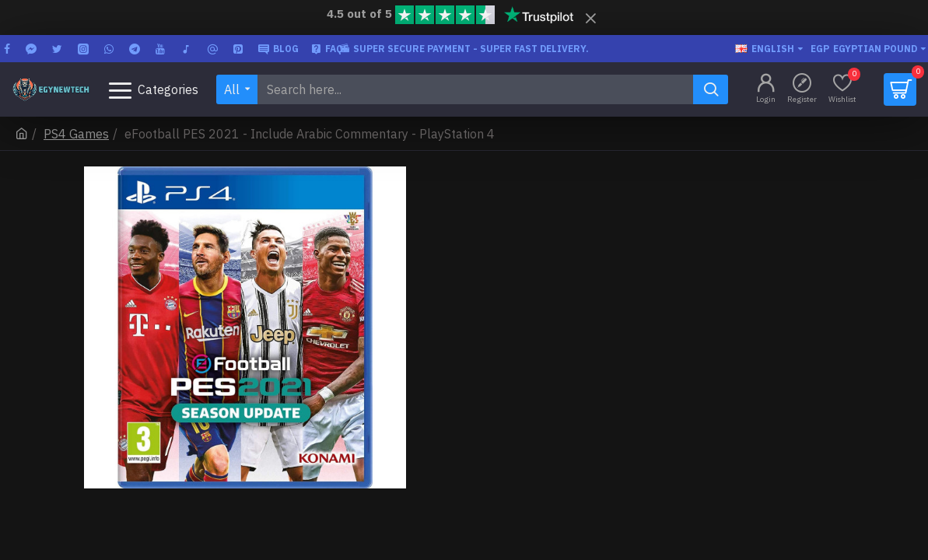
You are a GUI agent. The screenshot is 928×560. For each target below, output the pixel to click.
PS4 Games (76, 134)
